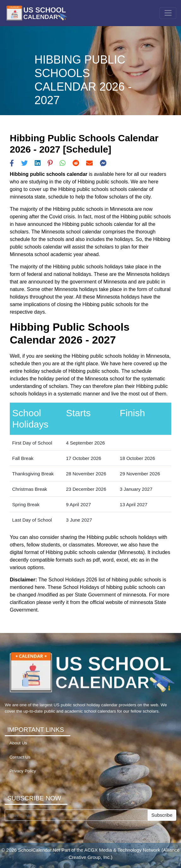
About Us (18, 743)
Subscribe (162, 815)
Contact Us (20, 757)
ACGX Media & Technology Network (122, 850)
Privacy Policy (23, 771)
